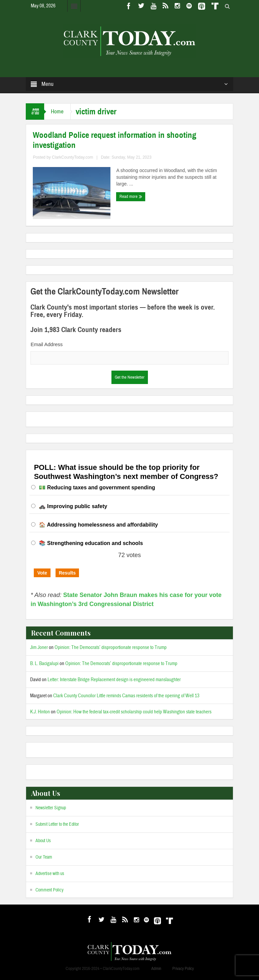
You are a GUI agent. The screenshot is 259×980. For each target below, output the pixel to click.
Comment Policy (50, 890)
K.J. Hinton (40, 712)
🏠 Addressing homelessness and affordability (98, 525)
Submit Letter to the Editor (57, 824)
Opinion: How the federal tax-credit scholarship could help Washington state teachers (134, 712)
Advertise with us (50, 874)
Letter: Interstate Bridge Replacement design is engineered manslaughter (114, 680)
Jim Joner (39, 647)
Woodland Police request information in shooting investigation (115, 140)
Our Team (44, 857)
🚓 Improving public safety (73, 506)
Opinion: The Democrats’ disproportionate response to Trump (111, 647)
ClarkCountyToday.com (72, 157)
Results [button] (67, 573)
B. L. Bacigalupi (44, 664)
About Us (43, 841)
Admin (156, 969)
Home (57, 112)
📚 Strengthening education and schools (91, 543)
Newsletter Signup (51, 808)
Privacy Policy (183, 969)
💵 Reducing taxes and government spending (97, 487)
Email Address (47, 344)
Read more (131, 197)
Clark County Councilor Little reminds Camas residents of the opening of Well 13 (126, 696)
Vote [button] (42, 573)
